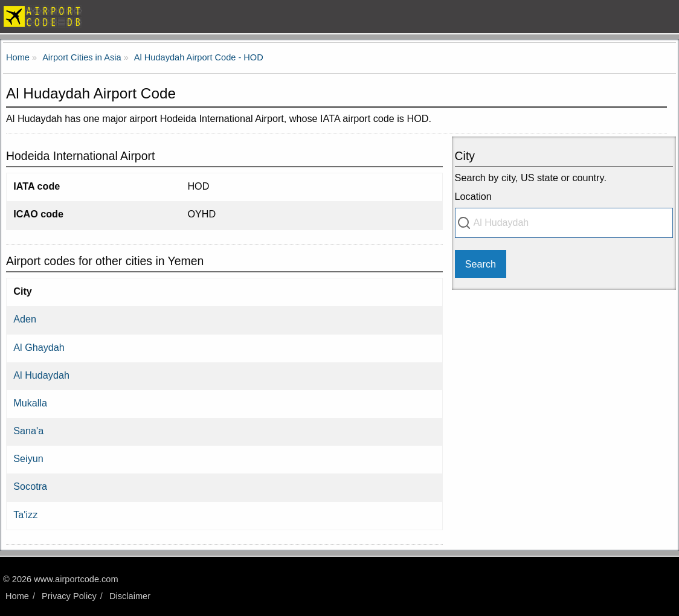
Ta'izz (25, 515)
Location (473, 196)
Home (17, 596)
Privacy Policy (69, 596)
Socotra (30, 486)
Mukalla (30, 403)
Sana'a (28, 431)
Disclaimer (130, 596)
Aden (25, 319)
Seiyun (28, 458)
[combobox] (564, 223)
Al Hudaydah (41, 375)
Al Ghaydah (39, 347)
